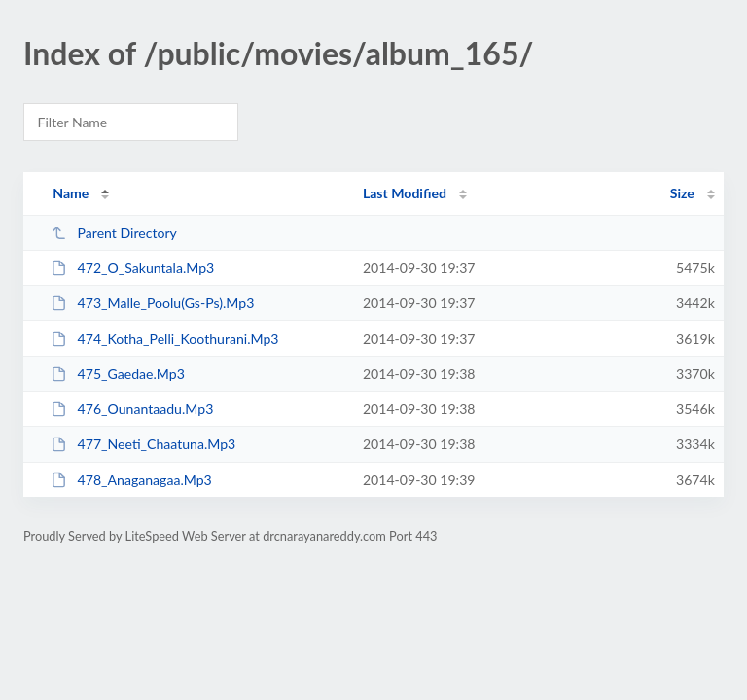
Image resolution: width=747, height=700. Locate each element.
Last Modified (405, 193)
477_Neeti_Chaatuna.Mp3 (143, 444)
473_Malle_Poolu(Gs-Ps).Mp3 (152, 303)
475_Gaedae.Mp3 (118, 374)
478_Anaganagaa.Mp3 (131, 480)
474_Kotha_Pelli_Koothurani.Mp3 (164, 339)
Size (682, 193)
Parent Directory (114, 233)
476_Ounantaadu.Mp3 (132, 409)
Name (71, 193)
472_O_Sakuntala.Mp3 (132, 268)
